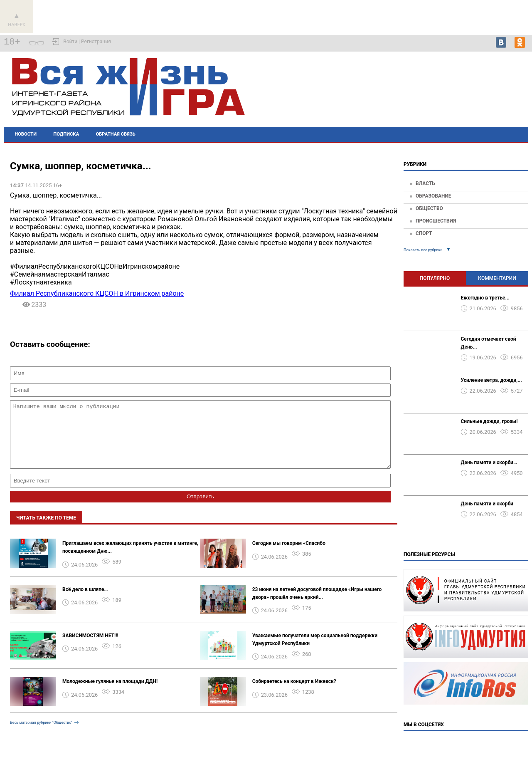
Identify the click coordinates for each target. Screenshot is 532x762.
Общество (429, 208)
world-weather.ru (501, 91)
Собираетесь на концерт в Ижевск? (294, 694)
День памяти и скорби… (489, 463)
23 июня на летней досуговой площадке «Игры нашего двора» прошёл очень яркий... (317, 606)
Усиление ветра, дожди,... (491, 380)
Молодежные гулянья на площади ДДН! (110, 694)
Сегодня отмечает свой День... (489, 343)
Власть (425, 183)
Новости (26, 134)
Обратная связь (116, 134)
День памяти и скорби (487, 504)
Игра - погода (501, 83)
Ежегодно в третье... (485, 298)
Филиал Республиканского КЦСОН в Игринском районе (97, 293)
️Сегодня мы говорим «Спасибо (289, 556)
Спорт (424, 233)
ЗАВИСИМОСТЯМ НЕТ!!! (90, 648)
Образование (433, 196)
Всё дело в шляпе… (85, 602)
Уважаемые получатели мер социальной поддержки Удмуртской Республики (315, 652)
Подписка (66, 134)
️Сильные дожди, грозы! (489, 421)
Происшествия (436, 221)
